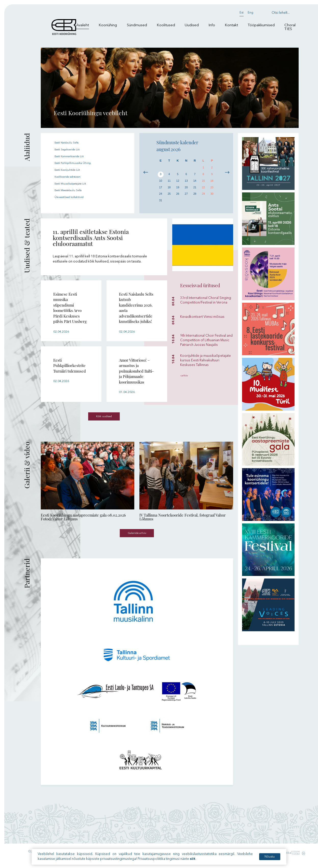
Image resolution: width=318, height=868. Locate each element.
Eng (250, 13)
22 (203, 189)
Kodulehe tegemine (294, 858)
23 (212, 189)
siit (193, 859)
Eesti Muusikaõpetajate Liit (75, 183)
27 (186, 197)
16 (212, 182)
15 (203, 182)
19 (178, 189)
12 (178, 182)
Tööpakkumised (261, 25)
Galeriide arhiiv (137, 537)
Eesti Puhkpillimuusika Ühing (76, 163)
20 (186, 189)
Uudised (192, 25)
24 (161, 197)
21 (195, 189)
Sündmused (137, 25)
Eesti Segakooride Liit (72, 149)
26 (178, 197)
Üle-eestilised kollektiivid (74, 197)
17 (161, 189)
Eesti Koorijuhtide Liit (71, 170)
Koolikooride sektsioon (73, 176)
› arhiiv (185, 376)
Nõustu (268, 857)
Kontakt (231, 25)
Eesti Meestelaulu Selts (72, 190)
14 (195, 182)
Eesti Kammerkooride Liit (74, 156)
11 (169, 182)
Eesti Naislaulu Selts (70, 143)
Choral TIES (290, 27)
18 (169, 189)
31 (161, 204)
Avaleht (83, 25)
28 (195, 197)
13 (186, 182)
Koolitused (166, 25)
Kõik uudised (104, 419)
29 (203, 197)
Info (212, 25)
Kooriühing (108, 25)
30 (212, 197)
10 (161, 182)
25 (169, 197)
